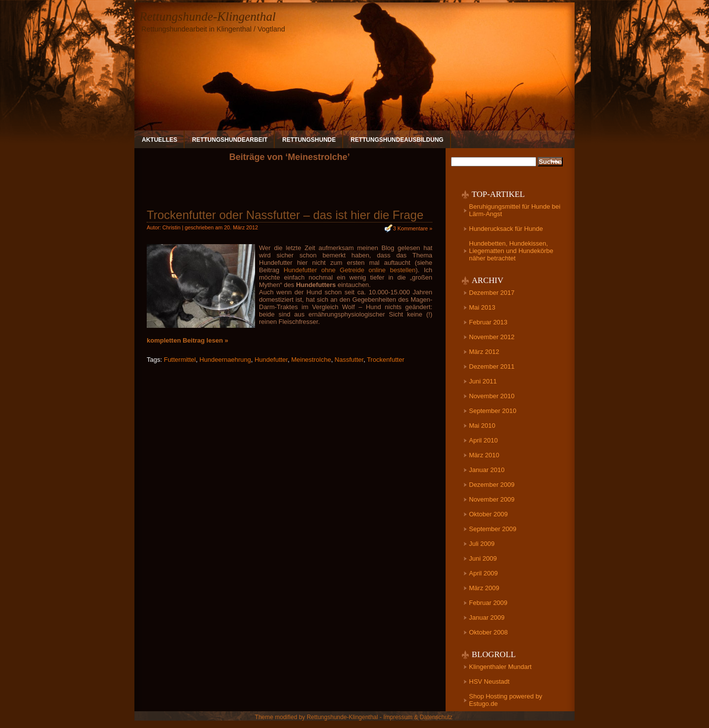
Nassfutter (349, 360)
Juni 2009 (483, 558)
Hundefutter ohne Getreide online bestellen (350, 270)
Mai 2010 (482, 426)
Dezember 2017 (492, 293)
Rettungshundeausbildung (397, 140)
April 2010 (484, 440)
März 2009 (484, 588)
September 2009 (493, 529)
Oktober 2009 (489, 514)
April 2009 (484, 573)
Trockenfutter (386, 360)
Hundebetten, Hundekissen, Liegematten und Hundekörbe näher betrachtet (511, 251)
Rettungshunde (309, 140)
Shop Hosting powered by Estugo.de (506, 700)
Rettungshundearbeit (230, 140)
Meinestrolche (311, 360)
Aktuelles (160, 140)
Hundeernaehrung (225, 360)
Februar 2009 (488, 603)
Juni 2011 (483, 381)
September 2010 (493, 411)
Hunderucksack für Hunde (506, 229)
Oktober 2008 (489, 632)
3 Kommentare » (413, 228)
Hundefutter (271, 360)
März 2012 (484, 352)
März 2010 (484, 455)
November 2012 (492, 337)
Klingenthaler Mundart (500, 667)
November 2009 (492, 499)
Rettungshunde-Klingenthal (208, 16)
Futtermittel (180, 360)
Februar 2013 (488, 322)
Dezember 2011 (492, 366)
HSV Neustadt (489, 681)
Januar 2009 (487, 617)
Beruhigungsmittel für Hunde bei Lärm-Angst (515, 210)
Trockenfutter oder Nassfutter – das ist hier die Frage (285, 215)
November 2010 (492, 396)
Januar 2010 (487, 470)
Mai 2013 (482, 307)
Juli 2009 (482, 544)
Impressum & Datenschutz (418, 717)
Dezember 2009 (492, 485)
